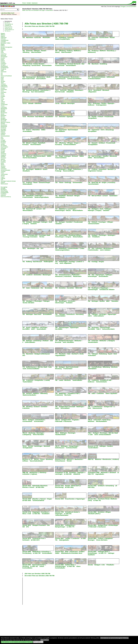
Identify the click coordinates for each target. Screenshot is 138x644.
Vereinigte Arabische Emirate (8, 181)
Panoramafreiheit (5, 136)
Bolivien (3, 46)
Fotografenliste (5, 193)
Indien (2, 70)
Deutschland (49, 10)
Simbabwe (3, 154)
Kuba (2, 98)
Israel (2, 79)
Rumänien (3, 141)
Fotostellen (4, 194)
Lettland (3, 102)
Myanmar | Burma (5, 122)
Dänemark (3, 55)
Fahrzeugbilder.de (9, 24)
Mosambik (3, 121)
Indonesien (4, 72)
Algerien (3, 36)
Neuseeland (4, 125)
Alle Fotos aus (46, 24)
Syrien (2, 163)
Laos (2, 100)
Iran (2, 75)
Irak (2, 73)
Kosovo (3, 95)
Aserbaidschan (5, 40)
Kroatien (3, 96)
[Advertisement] (58, 16)
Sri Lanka (3, 161)
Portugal (3, 140)
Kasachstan (4, 90)
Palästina (3, 133)
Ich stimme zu (38, 642)
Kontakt (29, 3)
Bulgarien (3, 50)
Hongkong (3, 69)
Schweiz (3, 150)
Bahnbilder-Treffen (5, 43)
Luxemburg (4, 107)
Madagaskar (4, 109)
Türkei (2, 173)
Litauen (3, 106)
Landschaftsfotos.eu (9, 30)
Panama (3, 135)
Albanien (3, 35)
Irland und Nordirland (6, 76)
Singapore (3, 155)
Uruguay (3, 178)
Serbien (3, 152)
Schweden (3, 148)
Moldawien (3, 116)
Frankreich (3, 64)
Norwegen (3, 129)
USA (2, 180)
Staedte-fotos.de (8, 28)
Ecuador (3, 58)
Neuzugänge (4, 187)
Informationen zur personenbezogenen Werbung (114, 638)
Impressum (34, 3)
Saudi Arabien (4, 147)
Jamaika (3, 81)
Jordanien (3, 84)
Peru (2, 137)
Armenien (3, 39)
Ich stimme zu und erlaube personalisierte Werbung (17, 642)
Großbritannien (5, 68)
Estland (3, 61)
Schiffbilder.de (8, 25)
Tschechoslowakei (5, 170)
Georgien (3, 65)
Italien (2, 80)
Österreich (3, 131)
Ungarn (3, 177)
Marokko (3, 111)
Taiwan (2, 165)
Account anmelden (131, 7)
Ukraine (3, 176)
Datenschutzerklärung (6, 197)
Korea (2, 94)
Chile (2, 51)
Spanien (3, 159)
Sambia (3, 144)
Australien (3, 42)
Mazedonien (4, 113)
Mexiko (3, 114)
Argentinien (4, 38)
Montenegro (4, 120)
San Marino (4, 146)
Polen (2, 139)
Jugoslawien (4, 85)
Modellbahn (4, 190)
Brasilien (3, 49)
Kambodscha (4, 87)
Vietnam (3, 183)
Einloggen (123, 7)
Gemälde (3, 188)
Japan (2, 83)
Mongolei (3, 118)
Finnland (3, 62)
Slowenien (3, 158)
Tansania (3, 166)
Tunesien (3, 172)
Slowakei (3, 157)
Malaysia (3, 110)
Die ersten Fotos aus (40, 26)
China (2, 53)
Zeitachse (3, 195)
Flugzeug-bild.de (8, 27)
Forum (24, 3)
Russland (3, 143)
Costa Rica (4, 54)
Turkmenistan (4, 174)
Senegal (3, 151)
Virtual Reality (4, 191)
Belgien (3, 44)
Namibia (3, 124)
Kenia (2, 91)
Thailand (3, 167)
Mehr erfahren (45, 640)
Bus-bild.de (7, 23)
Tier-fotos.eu (7, 31)
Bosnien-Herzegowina (6, 47)
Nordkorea (3, 128)
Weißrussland (4, 184)
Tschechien (4, 169)
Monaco (3, 117)
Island (2, 77)
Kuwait (2, 99)
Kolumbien (3, 92)
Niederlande (4, 126)
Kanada (3, 88)
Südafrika (3, 162)
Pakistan (3, 132)
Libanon (3, 103)
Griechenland (4, 66)
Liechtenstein (4, 105)
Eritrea (2, 59)
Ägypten (3, 33)
